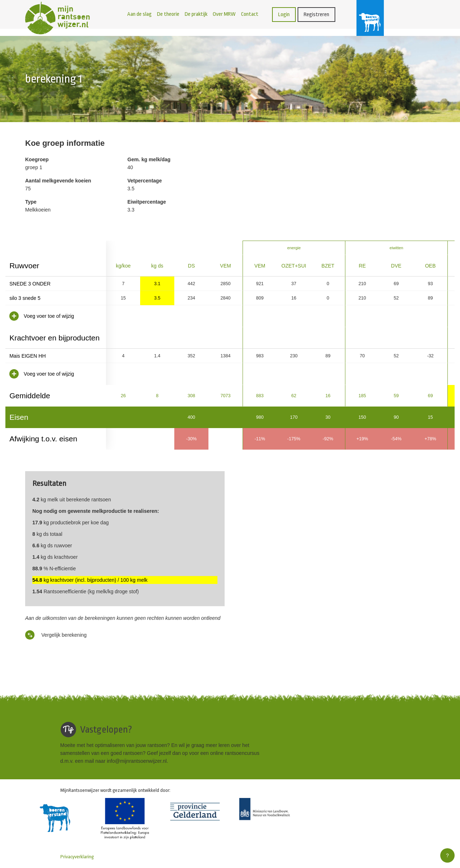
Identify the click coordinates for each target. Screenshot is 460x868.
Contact (250, 14)
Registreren (316, 15)
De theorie (168, 14)
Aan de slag (139, 14)
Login (284, 15)
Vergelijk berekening (56, 635)
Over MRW (224, 14)
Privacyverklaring (77, 857)
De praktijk (196, 14)
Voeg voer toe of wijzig (42, 316)
